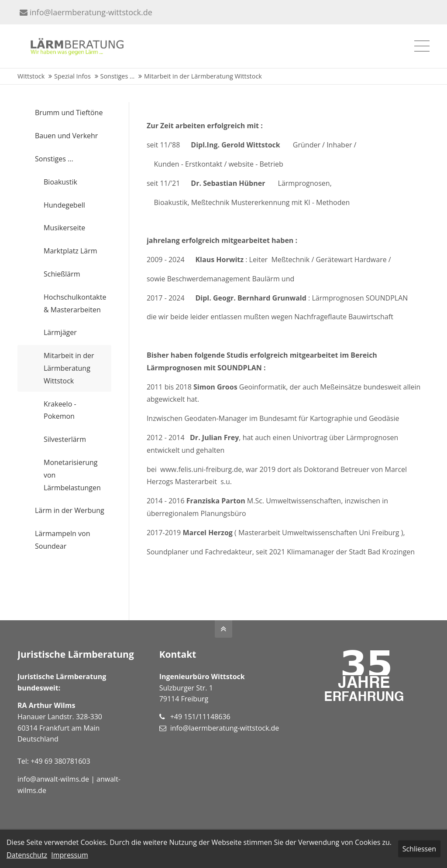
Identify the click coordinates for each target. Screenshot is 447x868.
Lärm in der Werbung (70, 510)
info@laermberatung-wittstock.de (86, 12)
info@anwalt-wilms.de (53, 779)
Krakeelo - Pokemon (60, 410)
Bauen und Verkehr (66, 136)
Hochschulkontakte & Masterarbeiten (75, 303)
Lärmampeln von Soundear (63, 540)
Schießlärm (62, 274)
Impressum (69, 855)
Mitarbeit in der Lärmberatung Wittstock (69, 368)
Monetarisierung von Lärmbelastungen (72, 475)
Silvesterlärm (65, 439)
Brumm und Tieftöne (69, 113)
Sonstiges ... (54, 159)
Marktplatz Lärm (70, 251)
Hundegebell (64, 205)
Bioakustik (60, 182)
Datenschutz (27, 855)
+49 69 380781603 (60, 761)
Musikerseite (64, 228)
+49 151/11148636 (200, 717)
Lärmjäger (60, 332)
